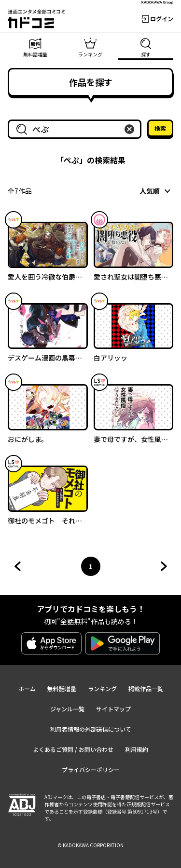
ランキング (102, 688)
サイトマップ (113, 709)
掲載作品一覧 (146, 688)
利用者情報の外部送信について (91, 729)
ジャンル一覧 (67, 709)
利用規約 (137, 749)
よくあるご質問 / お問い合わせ (73, 749)
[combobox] (77, 129)
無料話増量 (62, 688)
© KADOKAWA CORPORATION (90, 845)
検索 (160, 128)
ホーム (27, 688)
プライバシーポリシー (91, 769)
